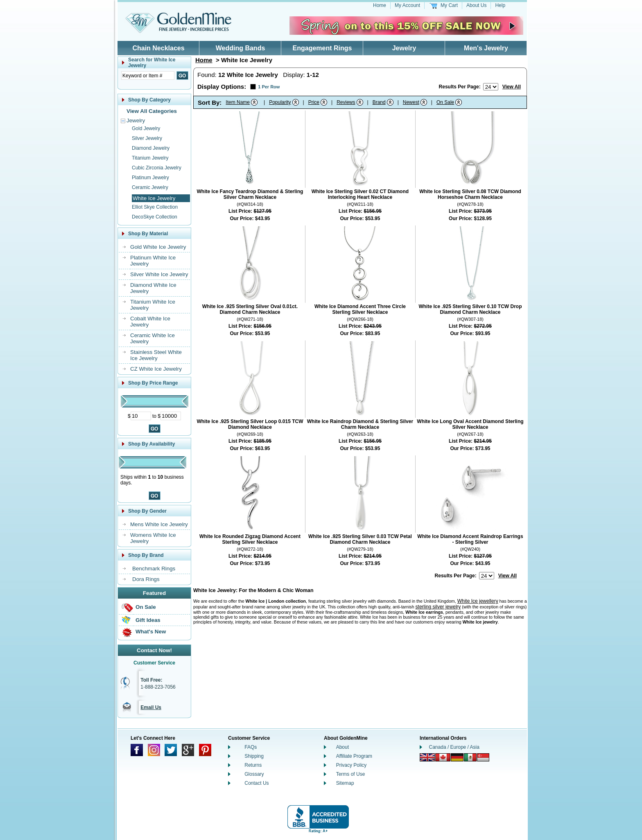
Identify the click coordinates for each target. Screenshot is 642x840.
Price (314, 102)
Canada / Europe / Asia (454, 747)
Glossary (254, 774)
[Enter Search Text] (148, 75)
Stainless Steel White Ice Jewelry (156, 355)
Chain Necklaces (158, 48)
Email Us (151, 707)
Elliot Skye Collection (155, 207)
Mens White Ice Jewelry (159, 524)
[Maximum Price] (171, 416)
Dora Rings (146, 579)
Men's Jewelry (486, 48)
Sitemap (345, 783)
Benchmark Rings (154, 569)
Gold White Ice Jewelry (158, 247)
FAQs (251, 747)
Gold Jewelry (146, 128)
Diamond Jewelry (151, 148)
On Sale (146, 607)
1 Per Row (269, 87)
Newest (411, 102)
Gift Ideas (148, 620)
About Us (476, 5)
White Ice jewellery (478, 601)
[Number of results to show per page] (491, 87)
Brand (379, 102)
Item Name (238, 102)
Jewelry (404, 48)
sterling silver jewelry (438, 607)
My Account (407, 5)
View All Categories (152, 111)
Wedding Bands (241, 48)
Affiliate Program (354, 756)
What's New (151, 632)
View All (512, 87)
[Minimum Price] (141, 416)
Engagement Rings (322, 48)
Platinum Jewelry (150, 178)
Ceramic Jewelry (150, 187)
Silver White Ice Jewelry (159, 274)
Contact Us (257, 783)
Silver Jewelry (147, 138)
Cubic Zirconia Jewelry (157, 168)
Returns (253, 765)
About (342, 747)
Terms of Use (351, 774)
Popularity (280, 102)
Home (380, 5)
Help (500, 5)
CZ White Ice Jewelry (156, 369)
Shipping (254, 756)
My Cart (449, 5)
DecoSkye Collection (155, 217)
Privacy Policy (352, 765)
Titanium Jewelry (150, 158)
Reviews (346, 102)
